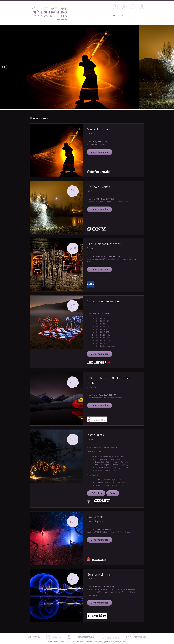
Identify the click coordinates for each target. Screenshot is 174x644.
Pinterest (142, 7)
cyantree (107, 642)
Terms (61, 642)
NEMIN (123, 642)
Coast (113, 493)
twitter (124, 7)
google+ (133, 7)
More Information (99, 152)
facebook (115, 7)
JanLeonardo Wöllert (85, 642)
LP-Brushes (96, 493)
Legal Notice (53, 642)
